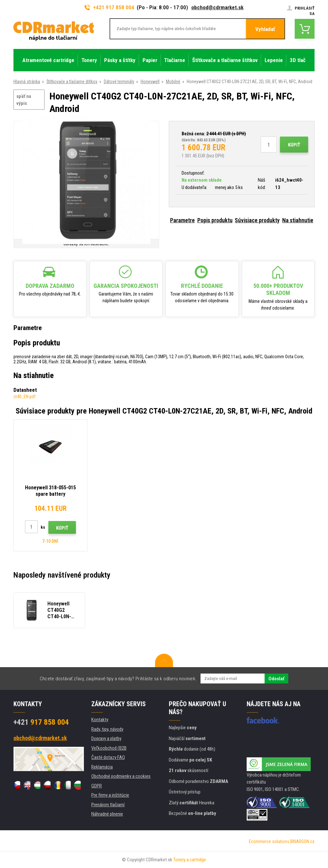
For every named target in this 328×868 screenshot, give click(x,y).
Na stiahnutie (298, 220)
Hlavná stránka (27, 82)
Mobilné (173, 82)
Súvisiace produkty (257, 220)
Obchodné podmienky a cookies (121, 776)
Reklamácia (102, 767)
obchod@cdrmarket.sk (217, 7)
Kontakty (100, 720)
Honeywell (150, 82)
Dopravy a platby (106, 738)
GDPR (97, 786)
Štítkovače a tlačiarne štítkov (72, 82)
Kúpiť (294, 145)
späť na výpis (24, 100)
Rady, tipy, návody (107, 729)
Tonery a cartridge (190, 860)
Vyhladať (265, 29)
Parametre (182, 220)
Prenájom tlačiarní (108, 805)
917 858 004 (41, 722)
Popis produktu (215, 220)
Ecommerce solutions (269, 841)
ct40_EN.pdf (25, 397)
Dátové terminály (119, 82)
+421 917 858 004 (110, 7)
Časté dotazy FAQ (108, 757)
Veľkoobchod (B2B (109, 748)
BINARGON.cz (302, 841)
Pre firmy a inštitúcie (110, 795)
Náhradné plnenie (107, 814)
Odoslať (276, 679)
